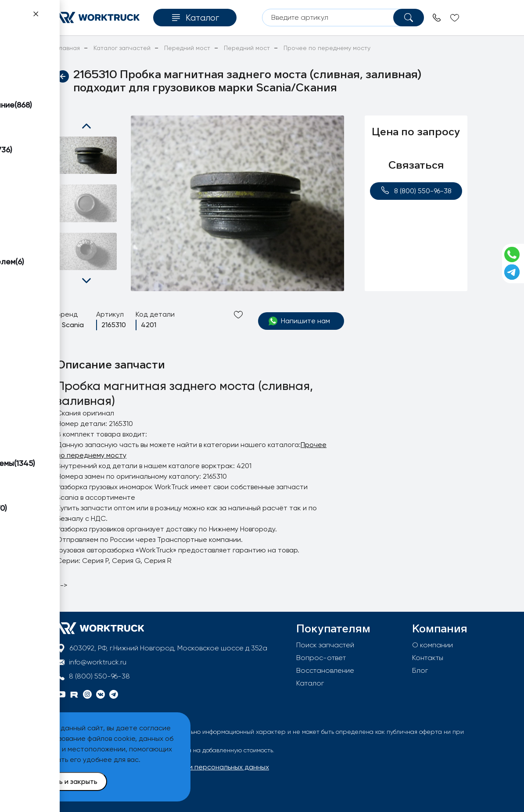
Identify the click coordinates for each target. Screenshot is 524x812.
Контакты (428, 658)
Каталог (310, 683)
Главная (68, 48)
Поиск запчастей (325, 645)
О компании (432, 645)
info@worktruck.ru (98, 662)
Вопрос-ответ (321, 658)
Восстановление (325, 670)
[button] (87, 126)
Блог (420, 670)
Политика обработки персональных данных (196, 767)
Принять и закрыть (66, 781)
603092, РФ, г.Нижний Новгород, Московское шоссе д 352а (169, 648)
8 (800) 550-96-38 (416, 190)
